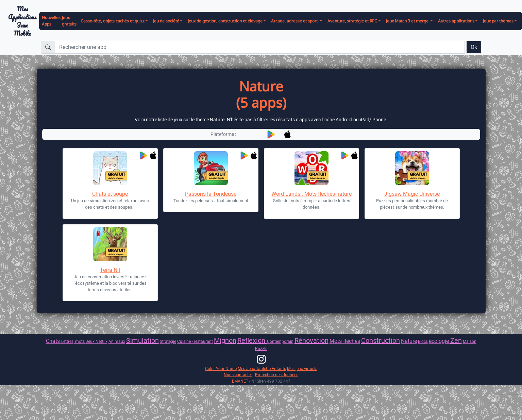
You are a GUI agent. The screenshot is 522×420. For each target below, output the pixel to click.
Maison (470, 341)
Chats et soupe (110, 194)
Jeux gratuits (69, 21)
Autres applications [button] (456, 21)
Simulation (142, 340)
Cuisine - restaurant (195, 341)
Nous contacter (238, 375)
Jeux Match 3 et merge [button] (408, 21)
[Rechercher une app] (260, 47)
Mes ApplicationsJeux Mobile (22, 21)
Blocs (423, 341)
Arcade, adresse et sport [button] (295, 21)
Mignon (225, 340)
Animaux (117, 341)
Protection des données (277, 375)
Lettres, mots (73, 341)
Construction (381, 340)
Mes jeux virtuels (302, 369)
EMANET (240, 381)
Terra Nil (110, 270)
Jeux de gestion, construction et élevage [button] (225, 21)
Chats (54, 341)
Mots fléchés (345, 341)
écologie (440, 341)
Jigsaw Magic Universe (412, 194)
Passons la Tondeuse (211, 194)
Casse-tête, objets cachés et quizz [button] (113, 21)
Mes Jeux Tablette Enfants (262, 369)
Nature (409, 341)
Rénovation (311, 340)
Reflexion (252, 340)
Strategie (168, 341)
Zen (456, 340)
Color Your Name (221, 369)
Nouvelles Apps (51, 21)
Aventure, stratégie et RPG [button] (352, 21)
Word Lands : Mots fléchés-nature (311, 194)
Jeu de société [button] (166, 21)
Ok (474, 47)
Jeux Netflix (97, 341)
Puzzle (261, 348)
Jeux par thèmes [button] (498, 21)
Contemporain (280, 341)
